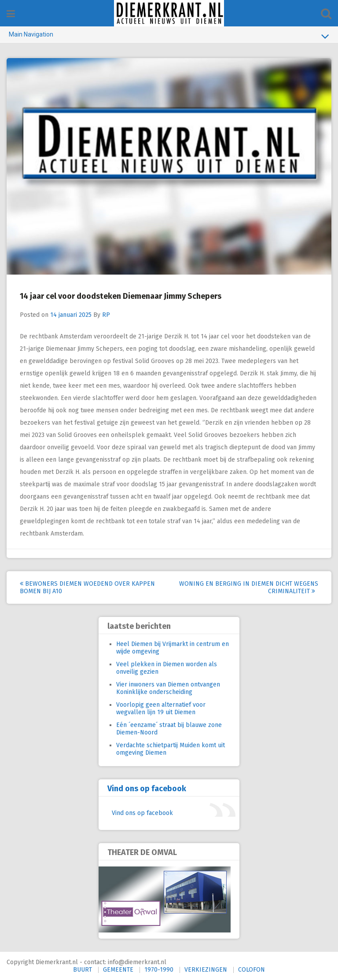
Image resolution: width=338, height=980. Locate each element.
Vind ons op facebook (147, 789)
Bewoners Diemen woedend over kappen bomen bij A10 (87, 587)
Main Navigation (169, 36)
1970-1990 (159, 970)
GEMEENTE (118, 970)
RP (106, 315)
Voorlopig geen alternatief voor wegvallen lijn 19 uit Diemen (161, 708)
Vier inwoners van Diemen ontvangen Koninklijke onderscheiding (168, 688)
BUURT (83, 970)
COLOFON (252, 970)
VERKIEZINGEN (206, 970)
